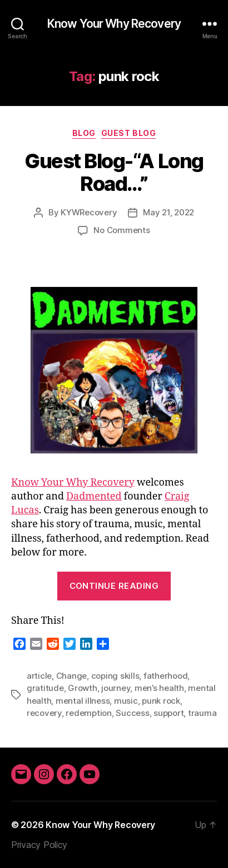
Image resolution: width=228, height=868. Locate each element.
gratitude (45, 688)
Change (71, 676)
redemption (88, 713)
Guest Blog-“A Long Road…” (114, 172)
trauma (202, 713)
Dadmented (94, 496)
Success (132, 713)
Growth (82, 688)
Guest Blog (128, 133)
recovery (44, 713)
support (168, 713)
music (126, 701)
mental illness (83, 701)
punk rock (161, 701)
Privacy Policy (39, 845)
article (39, 676)
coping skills (115, 676)
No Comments (122, 230)
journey (116, 688)
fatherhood (165, 676)
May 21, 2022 (168, 212)
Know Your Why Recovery (114, 24)
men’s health (159, 688)
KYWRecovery (89, 212)
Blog (84, 133)
